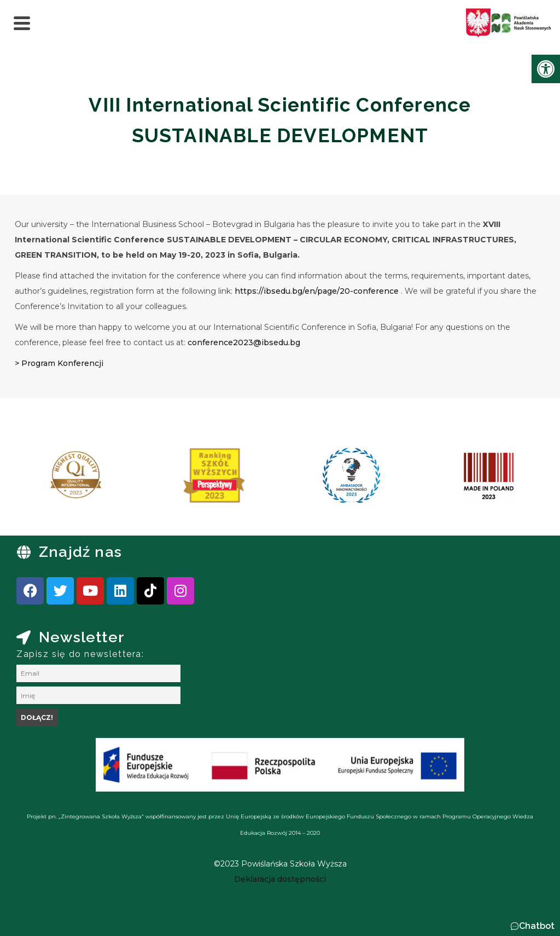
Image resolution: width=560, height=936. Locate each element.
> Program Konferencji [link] (59, 363)
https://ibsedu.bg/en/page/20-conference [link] (317, 291)
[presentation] (43, 479)
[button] (532, 926)
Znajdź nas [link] (80, 552)
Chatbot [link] (537, 926)
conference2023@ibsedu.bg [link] (244, 342)
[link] (546, 69)
